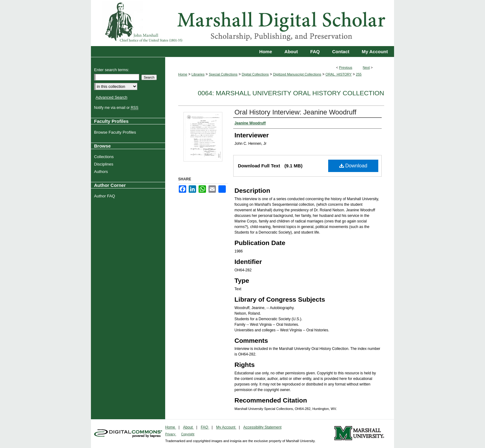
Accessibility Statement (262, 427)
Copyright (188, 434)
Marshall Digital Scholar (242, 23)
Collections (105, 157)
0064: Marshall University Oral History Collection (291, 93)
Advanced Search (112, 97)
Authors (102, 172)
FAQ (205, 427)
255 (359, 74)
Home (183, 74)
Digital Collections (255, 74)
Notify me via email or (117, 108)
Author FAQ (105, 196)
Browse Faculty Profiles (116, 132)
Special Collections (223, 74)
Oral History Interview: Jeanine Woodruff (295, 112)
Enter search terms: (112, 70)
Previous (346, 67)
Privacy (171, 434)
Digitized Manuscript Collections (297, 74)
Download (353, 166)
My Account (226, 427)
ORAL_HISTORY (339, 74)
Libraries (198, 74)
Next (366, 67)
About (189, 427)
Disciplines (104, 164)
